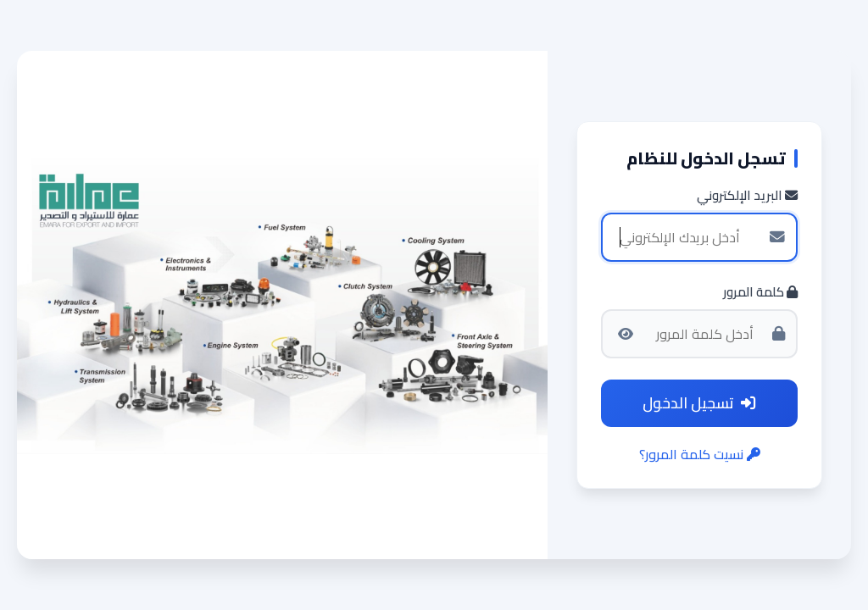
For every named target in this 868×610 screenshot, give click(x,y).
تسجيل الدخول (699, 403)
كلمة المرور (760, 293)
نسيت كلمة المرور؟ (700, 454)
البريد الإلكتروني (747, 196)
